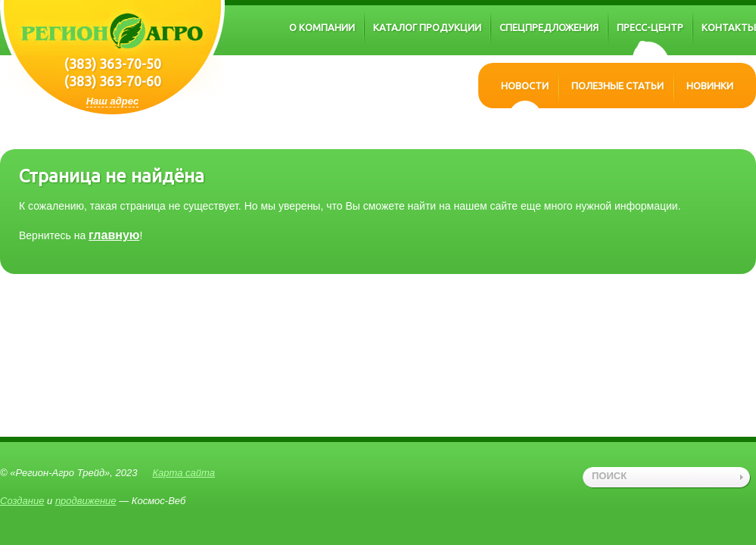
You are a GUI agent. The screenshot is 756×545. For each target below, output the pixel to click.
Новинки (710, 86)
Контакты (729, 27)
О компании (322, 27)
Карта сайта (184, 473)
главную (114, 235)
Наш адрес (113, 101)
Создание (22, 501)
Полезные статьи (618, 86)
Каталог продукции (427, 27)
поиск (609, 476)
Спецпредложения (549, 27)
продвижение (86, 501)
